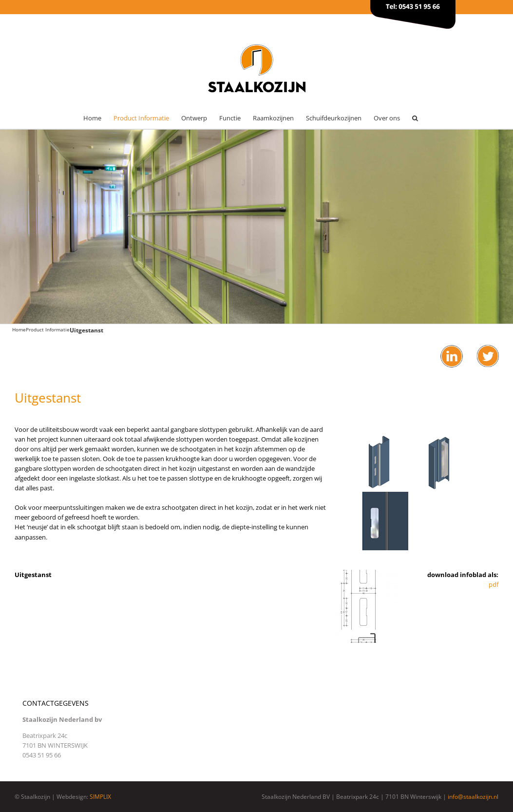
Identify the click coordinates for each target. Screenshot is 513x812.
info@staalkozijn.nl (473, 797)
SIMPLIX (100, 797)
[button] (415, 118)
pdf (494, 584)
